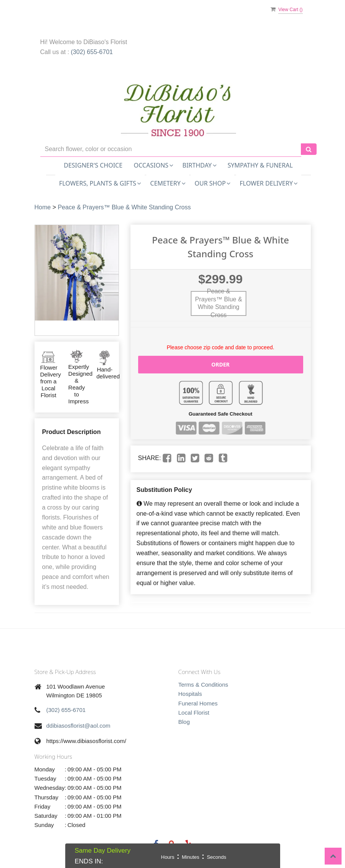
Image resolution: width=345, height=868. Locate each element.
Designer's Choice (93, 165)
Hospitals (190, 694)
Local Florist (194, 713)
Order (221, 364)
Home (43, 207)
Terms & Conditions (203, 685)
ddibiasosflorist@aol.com (78, 726)
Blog (184, 722)
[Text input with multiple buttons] (171, 149)
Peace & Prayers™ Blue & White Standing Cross (124, 207)
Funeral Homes (198, 703)
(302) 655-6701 (92, 52)
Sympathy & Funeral (260, 165)
